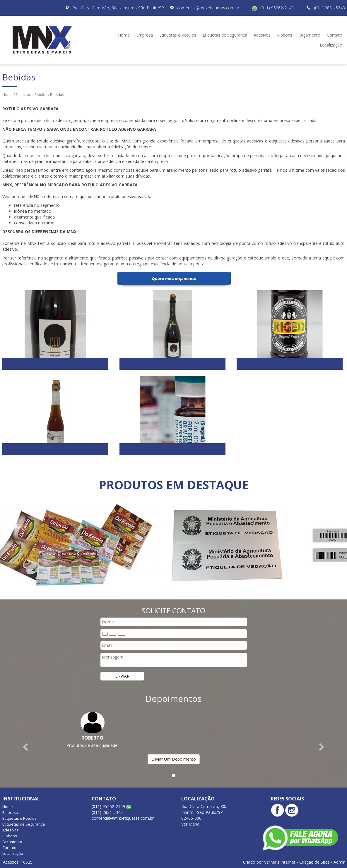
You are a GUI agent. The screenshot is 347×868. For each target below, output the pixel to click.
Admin (340, 862)
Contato (335, 35)
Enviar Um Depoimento (174, 759)
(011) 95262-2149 (277, 8)
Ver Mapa (190, 824)
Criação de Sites (314, 862)
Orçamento (310, 35)
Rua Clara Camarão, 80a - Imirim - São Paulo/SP (118, 8)
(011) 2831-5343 (329, 8)
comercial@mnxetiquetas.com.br (208, 8)
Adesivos (262, 35)
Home (124, 35)
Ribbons (285, 35)
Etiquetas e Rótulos (178, 35)
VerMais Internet (280, 862)
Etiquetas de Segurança (225, 35)
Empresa (145, 35)
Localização (331, 45)
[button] (26, 747)
